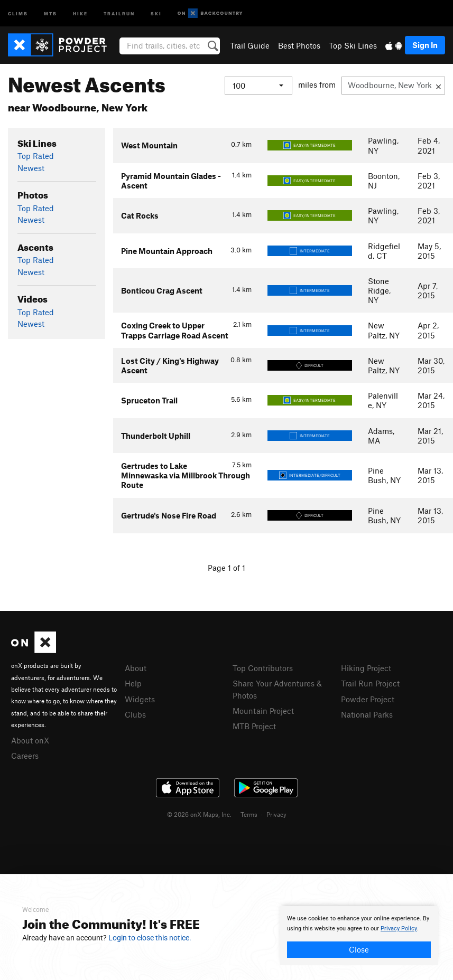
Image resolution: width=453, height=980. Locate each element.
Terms (249, 814)
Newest (31, 168)
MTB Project (254, 726)
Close (359, 949)
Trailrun (119, 13)
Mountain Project (263, 711)
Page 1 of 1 (227, 568)
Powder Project (368, 699)
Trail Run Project (370, 683)
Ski (156, 13)
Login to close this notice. (150, 938)
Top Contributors (263, 668)
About (136, 668)
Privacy (276, 814)
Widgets (140, 699)
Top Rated (36, 156)
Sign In (425, 45)
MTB (50, 13)
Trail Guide (250, 45)
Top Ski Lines (353, 45)
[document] (359, 936)
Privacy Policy (399, 929)
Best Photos (299, 45)
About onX (30, 740)
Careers (25, 756)
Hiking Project (366, 668)
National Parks (367, 714)
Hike (80, 13)
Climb (18, 13)
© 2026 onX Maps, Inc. (199, 814)
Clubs (135, 714)
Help (133, 683)
